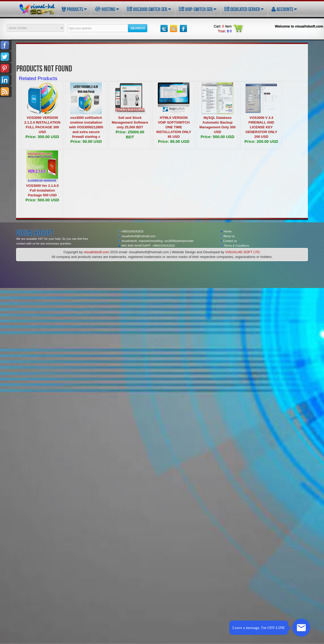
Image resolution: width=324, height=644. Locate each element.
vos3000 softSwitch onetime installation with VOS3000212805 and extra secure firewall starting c (86, 127)
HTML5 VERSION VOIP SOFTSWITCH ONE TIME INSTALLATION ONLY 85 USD (174, 127)
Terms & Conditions (235, 246)
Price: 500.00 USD (218, 137)
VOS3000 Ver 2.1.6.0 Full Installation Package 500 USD (42, 190)
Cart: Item (223, 26)
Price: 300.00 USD (42, 137)
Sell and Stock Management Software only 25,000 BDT (130, 122)
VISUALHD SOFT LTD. (243, 252)
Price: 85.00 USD (174, 141)
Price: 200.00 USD (261, 141)
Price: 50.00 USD (86, 141)
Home (226, 231)
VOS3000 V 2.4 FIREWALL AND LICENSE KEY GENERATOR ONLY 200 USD (261, 127)
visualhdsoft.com (96, 252)
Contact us (229, 241)
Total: (225, 31)
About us (228, 236)
